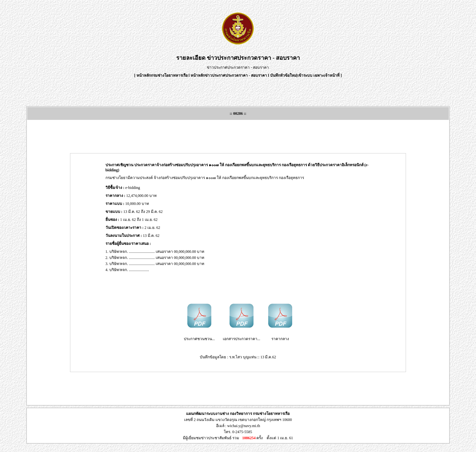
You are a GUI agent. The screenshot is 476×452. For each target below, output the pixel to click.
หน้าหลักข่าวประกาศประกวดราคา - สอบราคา (229, 75)
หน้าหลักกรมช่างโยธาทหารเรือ (162, 75)
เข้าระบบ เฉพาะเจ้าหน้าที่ (319, 75)
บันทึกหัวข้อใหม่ (283, 75)
